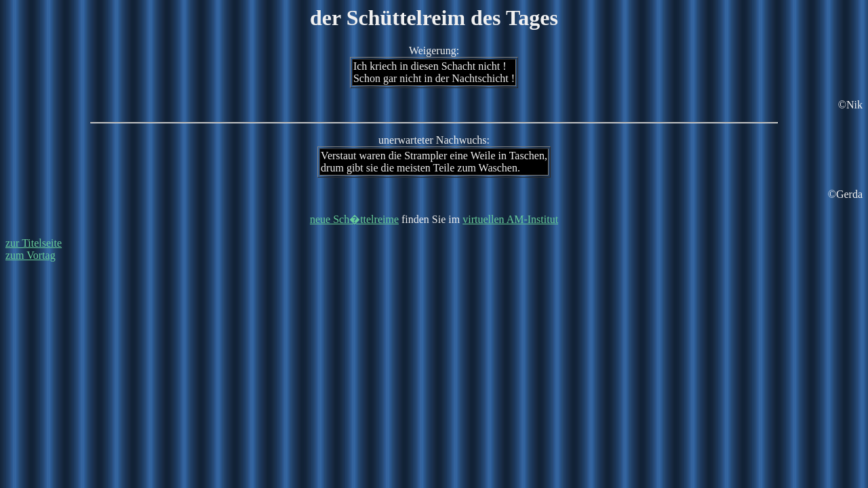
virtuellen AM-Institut (510, 219)
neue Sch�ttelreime (354, 219)
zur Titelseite (34, 243)
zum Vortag (31, 255)
